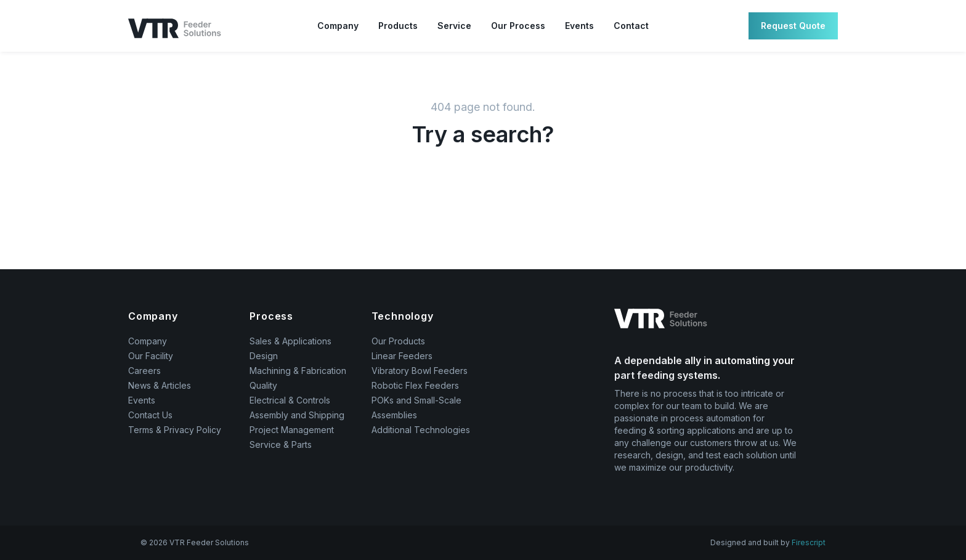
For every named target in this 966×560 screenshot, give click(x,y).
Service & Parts (281, 444)
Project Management (292, 430)
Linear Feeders (402, 356)
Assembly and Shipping (297, 415)
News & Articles (160, 385)
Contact (631, 26)
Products (398, 26)
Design (264, 356)
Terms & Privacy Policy (175, 430)
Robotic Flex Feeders (415, 385)
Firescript (809, 542)
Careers (144, 371)
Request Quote (793, 26)
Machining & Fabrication (298, 371)
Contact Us (150, 415)
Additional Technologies (421, 430)
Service (454, 26)
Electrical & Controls (290, 400)
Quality (263, 385)
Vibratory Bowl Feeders (420, 371)
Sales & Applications (290, 341)
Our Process (518, 26)
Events (579, 26)
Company (338, 26)
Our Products (398, 341)
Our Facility (151, 356)
